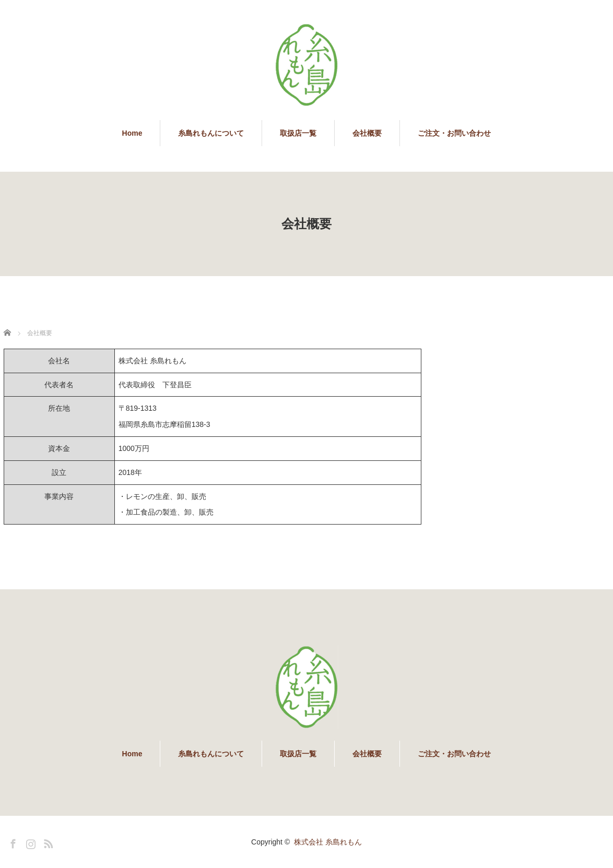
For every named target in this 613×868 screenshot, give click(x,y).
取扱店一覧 (298, 133)
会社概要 (367, 133)
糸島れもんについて (211, 133)
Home (132, 133)
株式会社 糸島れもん (328, 842)
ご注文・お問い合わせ (454, 133)
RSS (47, 842)
